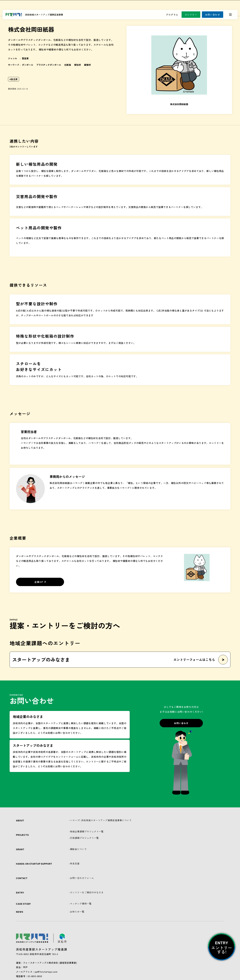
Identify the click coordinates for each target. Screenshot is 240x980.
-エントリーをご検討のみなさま (86, 892)
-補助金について (78, 849)
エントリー (191, 15)
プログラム (172, 15)
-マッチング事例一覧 (80, 904)
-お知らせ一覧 (77, 912)
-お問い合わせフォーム (81, 878)
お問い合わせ (213, 15)
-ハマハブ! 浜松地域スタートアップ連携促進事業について (100, 820)
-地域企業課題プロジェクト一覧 (86, 831)
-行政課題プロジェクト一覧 (84, 838)
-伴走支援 (74, 863)
